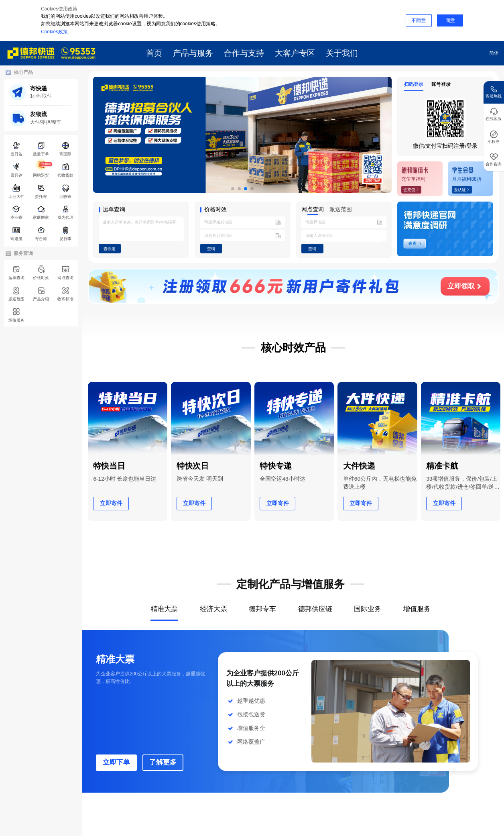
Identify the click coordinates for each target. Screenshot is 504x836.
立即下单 (116, 762)
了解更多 (163, 762)
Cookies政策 (54, 32)
